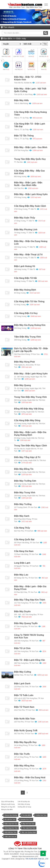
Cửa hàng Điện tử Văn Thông (29, 302)
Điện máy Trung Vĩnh (25, 493)
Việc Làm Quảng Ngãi (29, 832)
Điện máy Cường (23, 672)
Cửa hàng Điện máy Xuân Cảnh (30, 206)
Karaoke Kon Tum (26, 819)
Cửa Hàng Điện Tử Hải (25, 278)
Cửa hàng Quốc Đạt (24, 539)
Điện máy (21, 39)
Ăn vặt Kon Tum (10, 819)
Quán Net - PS (19, 56)
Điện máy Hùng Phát (24, 362)
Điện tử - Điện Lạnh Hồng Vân (30, 660)
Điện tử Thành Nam (24, 707)
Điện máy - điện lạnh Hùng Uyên (31, 374)
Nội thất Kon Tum (11, 832)
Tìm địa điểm (27, 815)
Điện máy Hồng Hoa (24, 766)
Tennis (44, 69)
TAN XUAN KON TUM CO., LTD (37, 859)
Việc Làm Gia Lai (10, 836)
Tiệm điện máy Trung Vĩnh (27, 337)
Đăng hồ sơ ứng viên (8, 807)
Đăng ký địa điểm (7, 809)
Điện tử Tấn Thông (24, 136)
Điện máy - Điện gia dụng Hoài (30, 777)
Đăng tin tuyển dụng (8, 804)
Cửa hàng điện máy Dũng (27, 420)
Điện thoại (6, 56)
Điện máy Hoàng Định (25, 290)
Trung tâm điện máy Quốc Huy (30, 159)
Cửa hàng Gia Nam (24, 551)
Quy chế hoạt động (8, 801)
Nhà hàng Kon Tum (11, 828)
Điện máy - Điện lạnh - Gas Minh (31, 147)
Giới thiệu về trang (24, 804)
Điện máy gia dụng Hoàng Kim (30, 325)
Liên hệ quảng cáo (24, 801)
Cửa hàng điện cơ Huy (26, 313)
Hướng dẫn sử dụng (24, 807)
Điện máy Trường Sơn (25, 481)
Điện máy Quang (22, 385)
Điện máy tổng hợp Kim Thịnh (30, 600)
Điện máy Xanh (22, 516)
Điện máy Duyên (22, 611)
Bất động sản (44, 56)
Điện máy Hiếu (21, 100)
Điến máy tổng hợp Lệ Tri (27, 457)
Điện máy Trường (23, 504)
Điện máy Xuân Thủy (25, 218)
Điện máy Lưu (21, 575)
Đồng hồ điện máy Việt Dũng (29, 409)
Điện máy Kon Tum (11, 824)
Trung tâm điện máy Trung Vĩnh (30, 397)
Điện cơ (6, 69)
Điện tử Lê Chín (22, 648)
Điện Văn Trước (22, 754)
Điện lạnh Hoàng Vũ (25, 266)
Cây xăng (19, 69)
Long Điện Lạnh (22, 563)
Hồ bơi (31, 56)
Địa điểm (8, 39)
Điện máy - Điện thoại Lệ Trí (28, 255)
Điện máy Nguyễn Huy (25, 742)
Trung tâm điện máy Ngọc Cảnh (31, 446)
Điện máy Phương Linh (26, 230)
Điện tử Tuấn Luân (24, 695)
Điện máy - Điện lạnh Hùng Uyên (31, 194)
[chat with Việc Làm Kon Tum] (42, 863)
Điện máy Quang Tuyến (26, 623)
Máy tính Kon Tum (28, 824)
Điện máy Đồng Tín (24, 469)
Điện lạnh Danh (22, 684)
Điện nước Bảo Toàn (25, 719)
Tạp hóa (31, 69)
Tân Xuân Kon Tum (29, 828)
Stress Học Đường (11, 815)
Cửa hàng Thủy (22, 528)
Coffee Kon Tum (41, 815)
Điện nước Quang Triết (26, 731)
